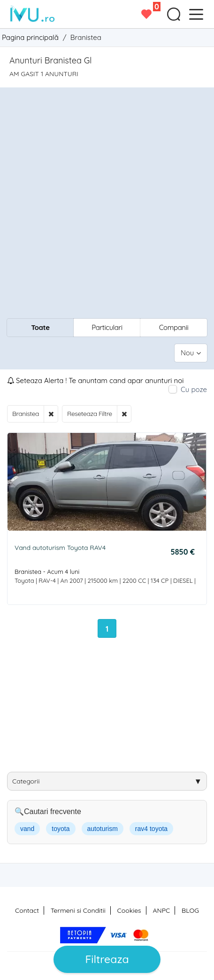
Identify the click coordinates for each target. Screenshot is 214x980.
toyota (61, 829)
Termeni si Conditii (78, 910)
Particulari (107, 327)
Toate (40, 327)
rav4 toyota (151, 829)
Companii (174, 327)
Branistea (26, 414)
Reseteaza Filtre (90, 414)
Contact (27, 910)
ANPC (161, 910)
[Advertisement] (107, 204)
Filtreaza (107, 959)
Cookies (129, 910)
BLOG (190, 910)
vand (27, 829)
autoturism (103, 829)
